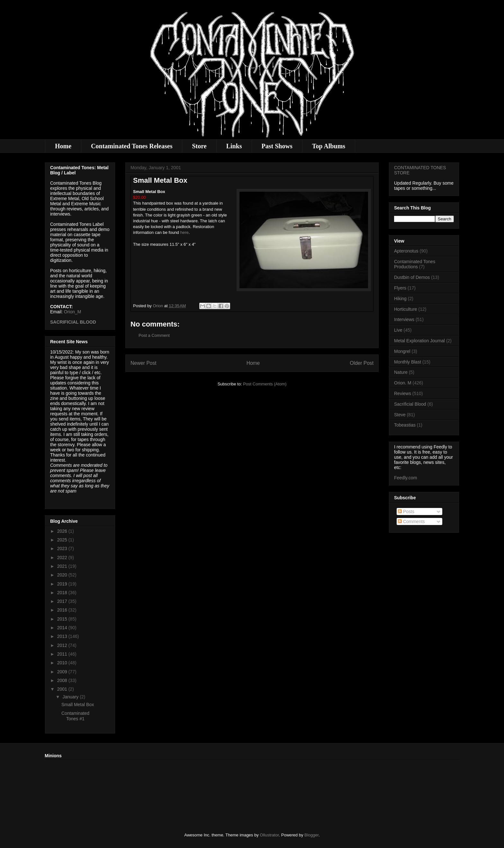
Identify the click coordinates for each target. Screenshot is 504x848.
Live (398, 330)
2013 (63, 636)
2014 (63, 628)
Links (234, 146)
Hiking (400, 299)
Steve (400, 415)
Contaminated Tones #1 (75, 716)
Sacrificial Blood (410, 404)
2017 (63, 601)
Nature (401, 372)
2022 (63, 558)
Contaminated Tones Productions (415, 264)
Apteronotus (406, 251)
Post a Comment (154, 335)
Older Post (362, 363)
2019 (63, 584)
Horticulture (406, 309)
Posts (406, 512)
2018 (63, 593)
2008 (63, 680)
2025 (63, 540)
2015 (63, 619)
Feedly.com (405, 478)
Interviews (404, 319)
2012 (63, 645)
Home (63, 146)
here (184, 232)
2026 (63, 531)
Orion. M (403, 383)
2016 (63, 610)
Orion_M (73, 312)
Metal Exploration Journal (419, 341)
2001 (63, 689)
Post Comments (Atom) (265, 384)
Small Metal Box (78, 705)
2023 (63, 548)
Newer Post (144, 363)
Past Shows (277, 146)
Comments (411, 521)
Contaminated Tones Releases (132, 146)
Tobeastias (405, 425)
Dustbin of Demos (412, 277)
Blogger (311, 835)
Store (199, 146)
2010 (63, 663)
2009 (63, 672)
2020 (63, 575)
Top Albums (329, 146)
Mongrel (402, 351)
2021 (63, 566)
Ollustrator (269, 835)
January (71, 697)
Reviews (403, 393)
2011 (63, 654)
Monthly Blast (408, 362)
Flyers (400, 288)
